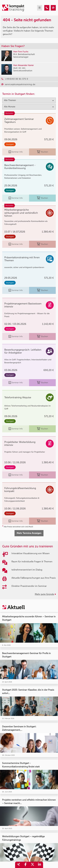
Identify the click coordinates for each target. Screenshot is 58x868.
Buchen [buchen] (42, 152)
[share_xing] (19, 865)
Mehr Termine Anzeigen (29, 533)
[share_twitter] (33, 865)
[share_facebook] (26, 865)
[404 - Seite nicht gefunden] (47, 8)
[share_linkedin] (40, 865)
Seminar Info (16, 152)
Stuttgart (10, 144)
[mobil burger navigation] (40, 8)
